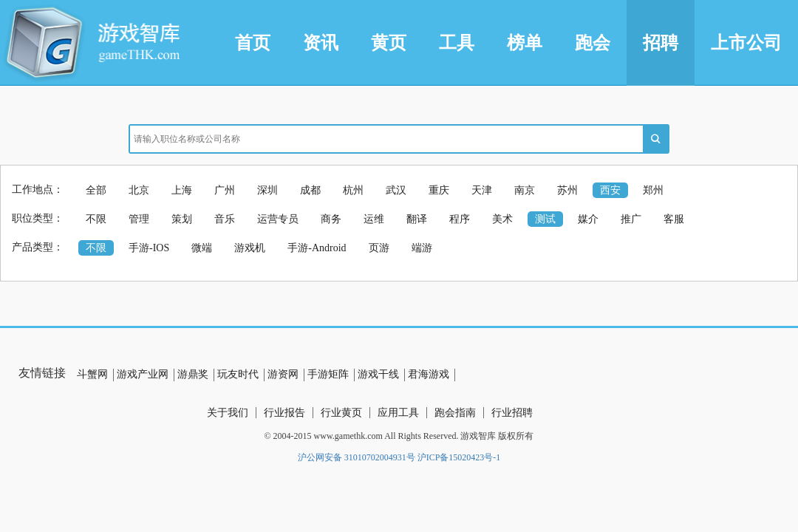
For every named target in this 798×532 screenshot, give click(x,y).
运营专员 (278, 219)
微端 (202, 248)
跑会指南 (455, 413)
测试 (545, 219)
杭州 (353, 190)
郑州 (653, 190)
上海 (182, 190)
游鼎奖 (193, 374)
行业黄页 (341, 413)
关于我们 (228, 413)
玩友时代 (238, 374)
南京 (525, 190)
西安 (610, 190)
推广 (631, 219)
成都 (310, 190)
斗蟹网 (92, 374)
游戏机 (250, 248)
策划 (182, 219)
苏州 (567, 190)
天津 (482, 190)
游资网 (283, 374)
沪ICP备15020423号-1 (459, 457)
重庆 (439, 190)
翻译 (417, 219)
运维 (374, 219)
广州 (225, 190)
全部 (96, 190)
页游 (379, 248)
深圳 (267, 190)
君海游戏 (429, 374)
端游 (422, 248)
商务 (331, 219)
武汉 (396, 190)
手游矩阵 (328, 374)
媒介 (588, 219)
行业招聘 (512, 413)
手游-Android (317, 248)
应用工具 (398, 413)
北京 (139, 190)
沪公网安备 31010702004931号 (357, 457)
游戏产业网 (143, 374)
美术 (502, 219)
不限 (96, 219)
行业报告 (284, 413)
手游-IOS (149, 248)
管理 (139, 219)
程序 (460, 219)
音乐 (225, 219)
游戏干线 (378, 374)
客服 (674, 219)
